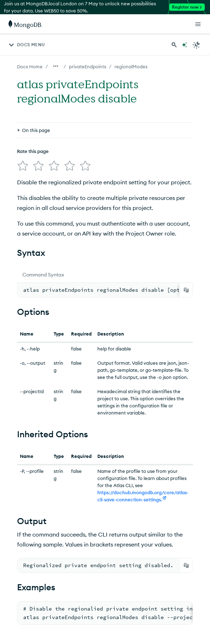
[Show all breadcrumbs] (56, 66)
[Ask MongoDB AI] (184, 45)
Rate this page (33, 151)
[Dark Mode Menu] (196, 45)
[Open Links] (198, 24)
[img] (23, 166)
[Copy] (186, 290)
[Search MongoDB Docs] (174, 45)
